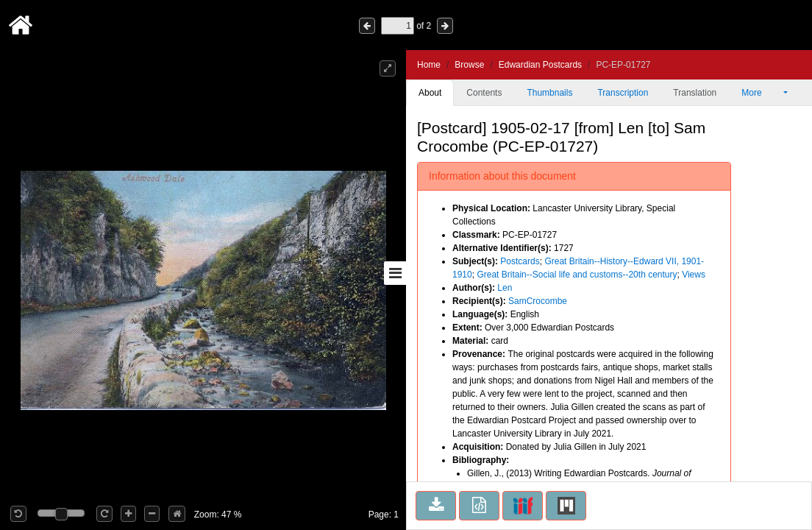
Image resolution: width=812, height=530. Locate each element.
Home (429, 65)
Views (694, 275)
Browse (469, 65)
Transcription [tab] (623, 93)
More (761, 93)
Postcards (520, 261)
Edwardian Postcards (540, 65)
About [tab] (430, 93)
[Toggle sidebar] (395, 273)
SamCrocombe (538, 301)
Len (505, 288)
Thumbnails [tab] (549, 93)
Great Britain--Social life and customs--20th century (577, 275)
